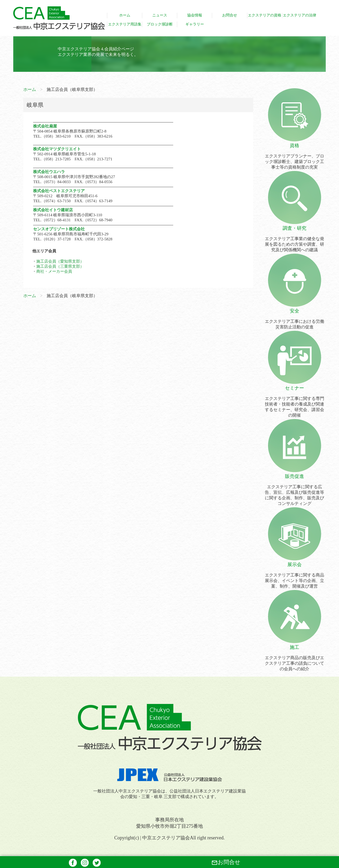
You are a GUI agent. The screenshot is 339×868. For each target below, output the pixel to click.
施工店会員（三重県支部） (60, 266)
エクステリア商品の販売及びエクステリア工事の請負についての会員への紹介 (295, 658)
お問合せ (226, 862)
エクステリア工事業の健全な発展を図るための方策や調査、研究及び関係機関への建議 (295, 239)
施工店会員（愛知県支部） (60, 261)
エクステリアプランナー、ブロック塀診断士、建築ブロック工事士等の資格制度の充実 (295, 156)
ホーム (30, 89)
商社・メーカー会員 (54, 271)
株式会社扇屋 (45, 126)
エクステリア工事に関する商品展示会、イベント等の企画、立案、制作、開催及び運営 (295, 575)
